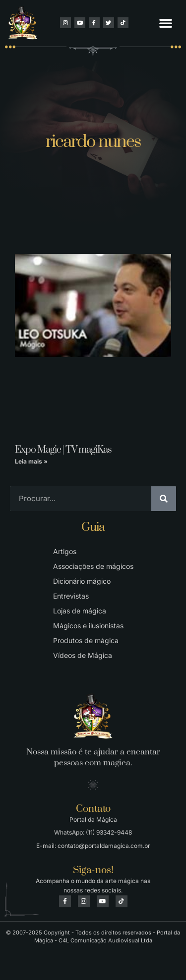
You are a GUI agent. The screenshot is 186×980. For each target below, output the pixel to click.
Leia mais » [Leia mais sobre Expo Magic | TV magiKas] (31, 461)
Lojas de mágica (80, 611)
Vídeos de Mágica (83, 655)
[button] (166, 23)
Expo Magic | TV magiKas (63, 450)
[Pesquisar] (164, 499)
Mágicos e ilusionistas (88, 626)
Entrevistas (71, 596)
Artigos (65, 551)
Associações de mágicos (93, 566)
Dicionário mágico (82, 581)
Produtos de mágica (86, 640)
